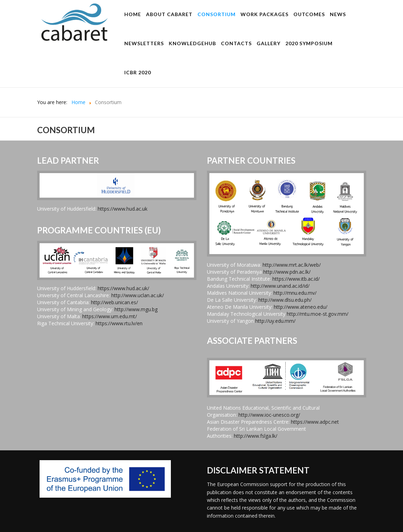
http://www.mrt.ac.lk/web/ (292, 265)
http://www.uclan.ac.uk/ (138, 295)
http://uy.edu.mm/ (275, 321)
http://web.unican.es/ (114, 302)
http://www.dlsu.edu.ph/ (285, 300)
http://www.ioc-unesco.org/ (269, 415)
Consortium (217, 14)
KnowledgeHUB (192, 43)
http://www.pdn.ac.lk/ (287, 272)
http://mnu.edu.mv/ (295, 293)
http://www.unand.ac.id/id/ (280, 286)
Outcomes (309, 14)
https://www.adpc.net (315, 422)
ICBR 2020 (138, 72)
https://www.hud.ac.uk (123, 209)
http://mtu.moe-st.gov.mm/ (318, 314)
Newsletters (144, 43)
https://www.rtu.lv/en (119, 323)
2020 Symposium (309, 43)
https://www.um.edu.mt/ (110, 316)
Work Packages (265, 14)
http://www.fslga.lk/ (256, 436)
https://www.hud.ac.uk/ (123, 288)
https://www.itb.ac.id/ (296, 279)
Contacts (236, 43)
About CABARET (169, 14)
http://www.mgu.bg (136, 309)
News (338, 14)
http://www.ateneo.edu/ (301, 307)
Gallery (269, 43)
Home (133, 14)
